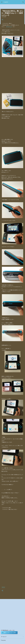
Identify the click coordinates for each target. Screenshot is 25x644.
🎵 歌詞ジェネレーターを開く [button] (9, 633)
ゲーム (3, 587)
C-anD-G (6, 2)
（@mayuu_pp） (9, 27)
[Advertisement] (12, 549)
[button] (2, 20)
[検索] (23, 2)
